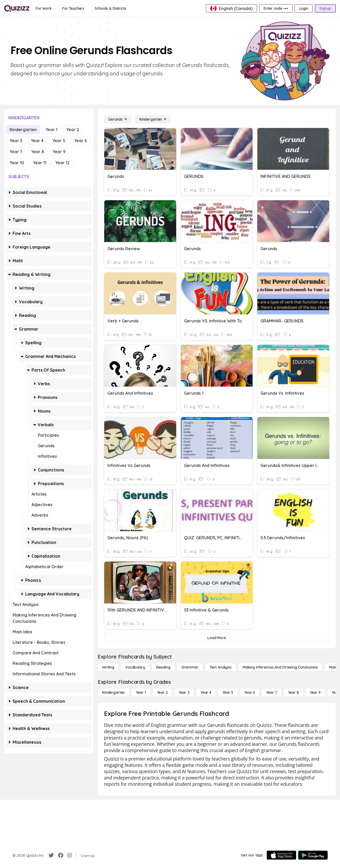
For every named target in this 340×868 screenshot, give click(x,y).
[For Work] (44, 8)
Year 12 (62, 163)
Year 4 (37, 141)
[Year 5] (228, 692)
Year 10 (17, 163)
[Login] (304, 8)
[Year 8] (293, 692)
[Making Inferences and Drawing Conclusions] (280, 667)
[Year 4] (206, 692)
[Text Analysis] (221, 667)
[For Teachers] (73, 8)
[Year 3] (184, 692)
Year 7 (16, 152)
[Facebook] (61, 855)
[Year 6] (250, 692)
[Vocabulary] (135, 667)
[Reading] (163, 667)
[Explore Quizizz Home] (17, 8)
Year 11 (40, 163)
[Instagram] (70, 855)
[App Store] (281, 855)
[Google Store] (313, 855)
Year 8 (38, 152)
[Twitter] (51, 855)
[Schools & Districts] (110, 8)
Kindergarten (23, 130)
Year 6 (81, 141)
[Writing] (108, 667)
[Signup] (325, 8)
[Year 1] (141, 692)
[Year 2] (162, 692)
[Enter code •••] (276, 8)
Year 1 (52, 130)
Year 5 (59, 141)
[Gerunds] (117, 119)
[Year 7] (271, 692)
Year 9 (59, 152)
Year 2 (73, 130)
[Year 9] (315, 692)
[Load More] (217, 638)
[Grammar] (190, 667)
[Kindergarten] (153, 119)
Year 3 (16, 141)
